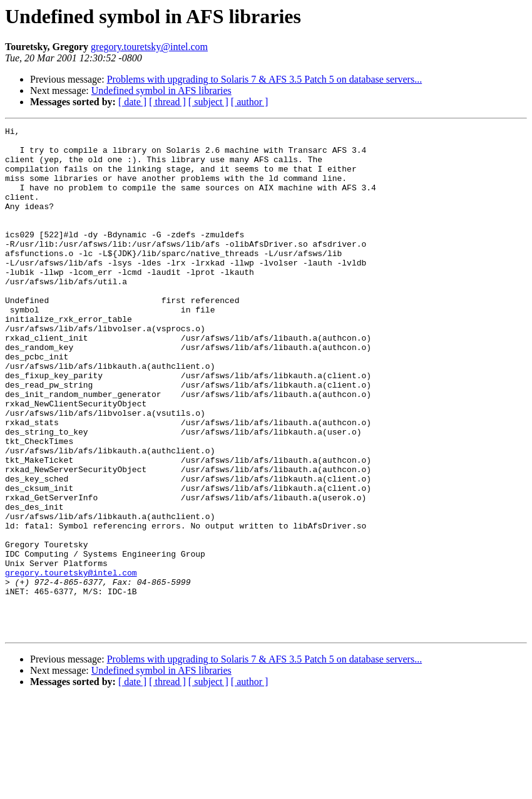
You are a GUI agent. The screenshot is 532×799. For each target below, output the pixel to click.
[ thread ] (167, 102)
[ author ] (250, 102)
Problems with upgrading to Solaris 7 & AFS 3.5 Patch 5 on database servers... (265, 79)
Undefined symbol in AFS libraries (161, 90)
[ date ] (132, 102)
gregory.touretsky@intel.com (149, 47)
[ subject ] (208, 102)
